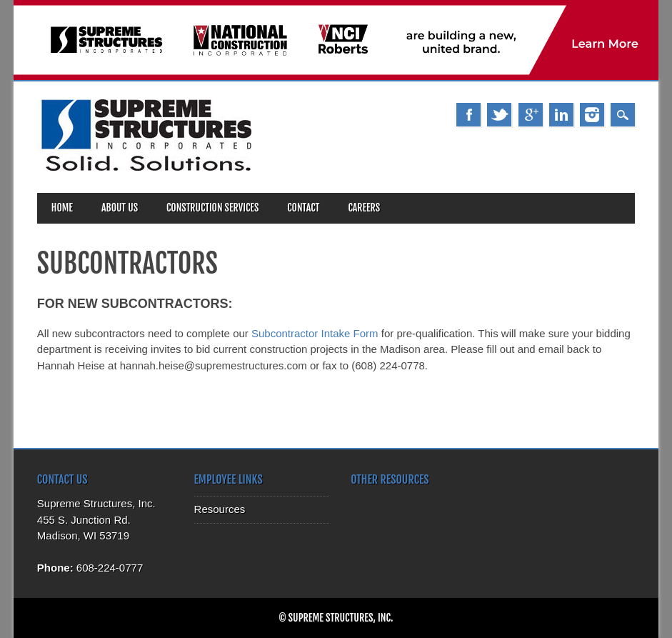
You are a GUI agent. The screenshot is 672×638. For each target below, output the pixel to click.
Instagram (592, 115)
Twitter (499, 115)
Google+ (531, 115)
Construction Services (212, 208)
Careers (364, 208)
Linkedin (561, 115)
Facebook (468, 115)
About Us (120, 208)
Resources (220, 509)
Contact (303, 208)
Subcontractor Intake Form (315, 333)
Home (62, 208)
